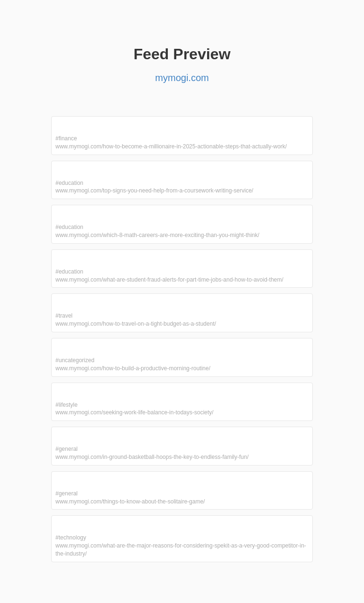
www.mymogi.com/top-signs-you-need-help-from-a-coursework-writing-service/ (154, 191)
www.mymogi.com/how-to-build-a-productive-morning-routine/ (133, 368)
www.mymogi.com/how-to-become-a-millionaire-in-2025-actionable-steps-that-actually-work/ (171, 146)
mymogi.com (182, 78)
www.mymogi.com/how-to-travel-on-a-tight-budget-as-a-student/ (136, 324)
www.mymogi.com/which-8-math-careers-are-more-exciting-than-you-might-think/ (157, 235)
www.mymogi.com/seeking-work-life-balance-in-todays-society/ (134, 412)
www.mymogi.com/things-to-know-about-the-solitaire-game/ (130, 502)
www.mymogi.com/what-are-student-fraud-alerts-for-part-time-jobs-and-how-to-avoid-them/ (169, 280)
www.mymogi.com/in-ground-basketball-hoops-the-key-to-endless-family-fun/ (152, 457)
